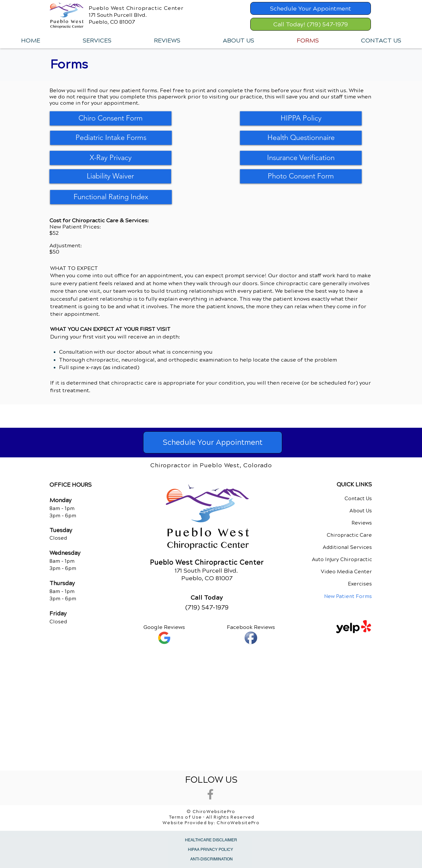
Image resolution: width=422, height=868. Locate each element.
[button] (97, 41)
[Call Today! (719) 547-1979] (311, 24)
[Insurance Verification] (301, 158)
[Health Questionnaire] (301, 138)
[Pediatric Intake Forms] (111, 138)
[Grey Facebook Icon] (210, 794)
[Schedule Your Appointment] (311, 8)
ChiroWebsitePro (238, 823)
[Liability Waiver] (110, 176)
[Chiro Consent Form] (111, 118)
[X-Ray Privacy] (111, 158)
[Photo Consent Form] (301, 176)
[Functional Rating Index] (111, 197)
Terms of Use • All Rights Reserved (212, 817)
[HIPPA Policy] (301, 118)
